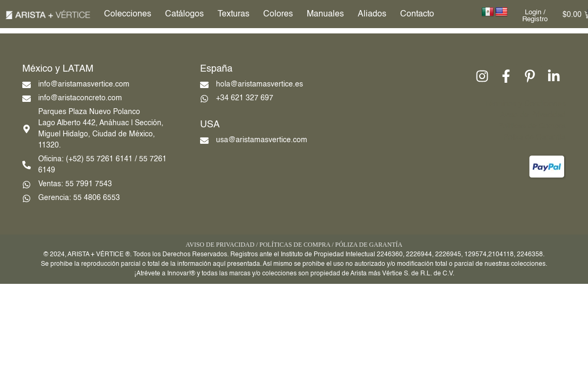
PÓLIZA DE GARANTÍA (369, 245)
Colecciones (128, 14)
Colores (278, 14)
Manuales (325, 14)
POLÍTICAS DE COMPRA (295, 245)
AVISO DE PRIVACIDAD (220, 245)
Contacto (417, 14)
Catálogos (184, 14)
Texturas (234, 14)
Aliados (372, 14)
